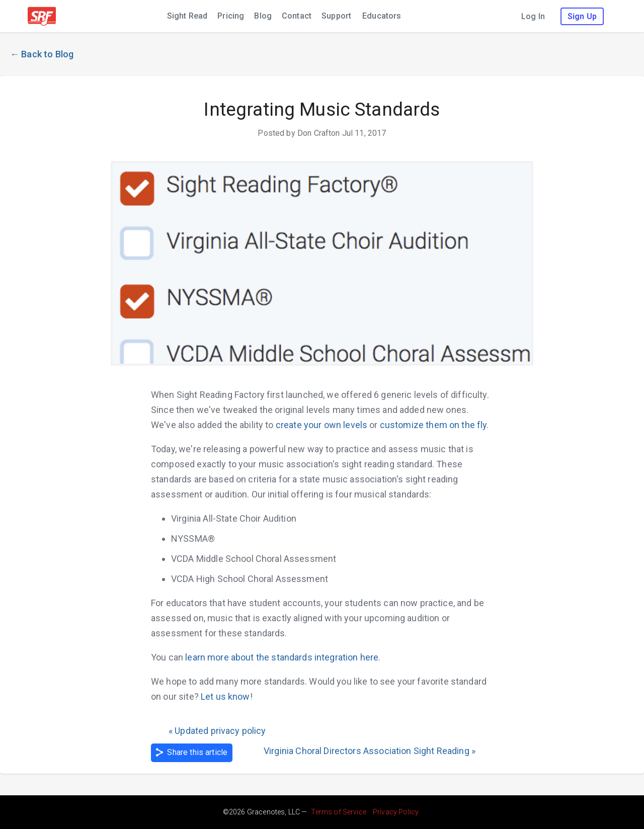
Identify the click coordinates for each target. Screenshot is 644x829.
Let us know (225, 696)
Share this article (192, 753)
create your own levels (321, 425)
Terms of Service (338, 812)
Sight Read (187, 16)
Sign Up (582, 16)
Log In (533, 16)
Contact (297, 16)
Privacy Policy (396, 812)
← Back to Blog (42, 54)
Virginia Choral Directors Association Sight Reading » (370, 751)
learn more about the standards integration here (282, 657)
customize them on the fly (433, 425)
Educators (382, 16)
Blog (263, 16)
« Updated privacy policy (217, 731)
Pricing (231, 16)
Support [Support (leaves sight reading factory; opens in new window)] (336, 16)
